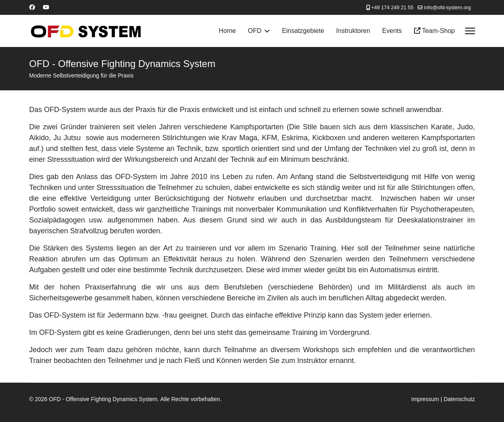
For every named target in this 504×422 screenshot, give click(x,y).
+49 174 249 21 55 (392, 8)
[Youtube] (46, 7)
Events (392, 31)
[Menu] (470, 31)
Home (228, 31)
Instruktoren (353, 31)
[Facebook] (32, 7)
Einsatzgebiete (303, 31)
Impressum (425, 399)
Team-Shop (435, 31)
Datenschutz (459, 399)
